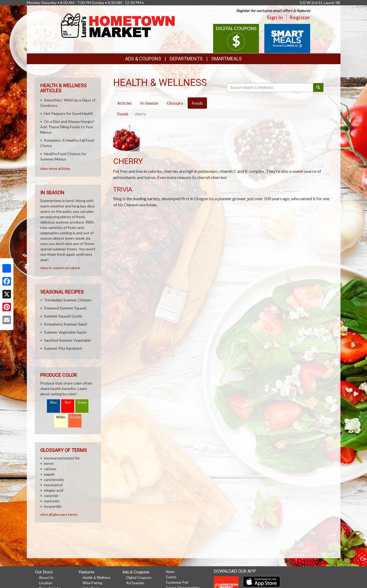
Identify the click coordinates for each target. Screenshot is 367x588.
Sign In (275, 17)
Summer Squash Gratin (63, 316)
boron (49, 463)
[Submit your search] (318, 87)
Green (82, 402)
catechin (51, 496)
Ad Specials (135, 583)
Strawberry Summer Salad (65, 324)
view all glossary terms (59, 514)
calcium (50, 469)
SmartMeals (227, 59)
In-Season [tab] (149, 103)
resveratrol (53, 485)
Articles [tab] (124, 103)
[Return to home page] (119, 26)
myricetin (52, 501)
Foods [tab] (197, 103)
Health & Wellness (97, 578)
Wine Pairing (92, 583)
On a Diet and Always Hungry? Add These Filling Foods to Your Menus (67, 127)
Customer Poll (177, 582)
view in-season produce (60, 268)
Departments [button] (186, 59)
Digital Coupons (139, 578)
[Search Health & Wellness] (270, 87)
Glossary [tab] (175, 103)
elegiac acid (54, 490)
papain (49, 474)
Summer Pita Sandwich (63, 348)
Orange (75, 417)
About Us (46, 578)
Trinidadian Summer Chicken (68, 300)
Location (46, 583)
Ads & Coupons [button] (143, 59)
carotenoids (54, 479)
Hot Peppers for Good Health (69, 113)
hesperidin (53, 506)
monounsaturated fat (62, 458)
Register (300, 17)
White (61, 417)
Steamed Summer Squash (65, 308)
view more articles (55, 168)
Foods (123, 114)
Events (171, 577)
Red (68, 402)
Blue (53, 402)
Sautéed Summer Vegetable (67, 340)
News (170, 572)
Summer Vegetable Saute (65, 332)
